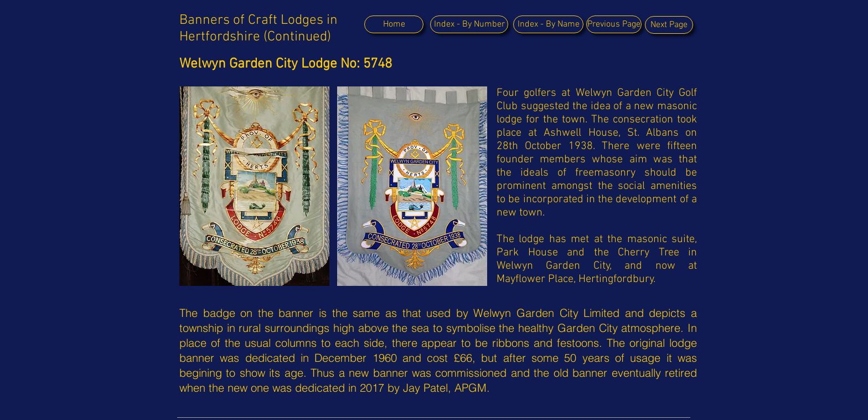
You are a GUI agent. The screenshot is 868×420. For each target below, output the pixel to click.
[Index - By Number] (469, 24)
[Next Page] (669, 25)
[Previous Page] (614, 24)
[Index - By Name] (548, 24)
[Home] (394, 24)
